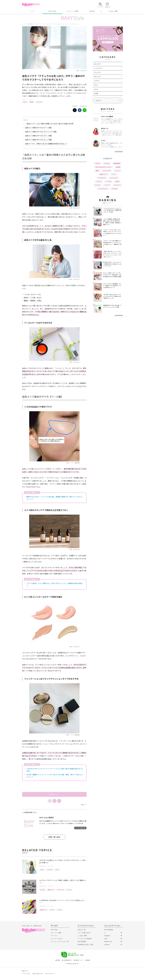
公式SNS (92, 11)
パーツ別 (108, 181)
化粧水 (117, 181)
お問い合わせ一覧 (37, 974)
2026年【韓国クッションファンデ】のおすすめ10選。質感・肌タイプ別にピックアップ (55, 776)
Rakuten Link (108, 942)
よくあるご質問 (113, 11)
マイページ (54, 936)
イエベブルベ (114, 178)
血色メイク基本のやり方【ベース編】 (39, 128)
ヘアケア (96, 81)
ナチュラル (39, 102)
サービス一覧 (26, 974)
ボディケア (97, 77)
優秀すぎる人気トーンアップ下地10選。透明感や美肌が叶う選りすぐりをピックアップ (55, 498)
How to (25, 102)
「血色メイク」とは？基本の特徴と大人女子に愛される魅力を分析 (49, 124)
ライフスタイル (103, 189)
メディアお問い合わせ (84, 933)
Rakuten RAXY (31, 5)
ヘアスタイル (102, 178)
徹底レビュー (51, 890)
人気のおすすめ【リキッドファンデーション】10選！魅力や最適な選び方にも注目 (55, 770)
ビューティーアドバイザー (59, 942)
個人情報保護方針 (67, 960)
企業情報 (57, 960)
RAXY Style (52, 11)
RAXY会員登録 (109, 930)
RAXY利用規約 (82, 942)
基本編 (32, 102)
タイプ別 (114, 189)
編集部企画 (117, 163)
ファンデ (107, 185)
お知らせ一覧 (81, 930)
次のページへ (54, 794)
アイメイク (30, 99)
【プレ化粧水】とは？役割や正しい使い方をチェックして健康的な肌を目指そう (55, 585)
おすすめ (42, 890)
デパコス (69, 890)
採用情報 (88, 960)
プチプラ (52, 910)
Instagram (107, 936)
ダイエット (117, 185)
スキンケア (97, 64)
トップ (32, 11)
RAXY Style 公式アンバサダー (104, 167)
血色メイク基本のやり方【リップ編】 (39, 140)
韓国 (97, 171)
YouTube (107, 945)
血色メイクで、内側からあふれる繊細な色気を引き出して (46, 144)
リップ (114, 174)
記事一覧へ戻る (54, 837)
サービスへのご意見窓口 (85, 939)
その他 (96, 93)
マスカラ (60, 910)
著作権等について (78, 960)
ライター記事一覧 (80, 828)
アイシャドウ (61, 890)
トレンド (117, 171)
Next (83, 805)
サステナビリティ (50, 974)
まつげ (57, 870)
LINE (106, 939)
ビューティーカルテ (57, 939)
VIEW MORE (118, 152)
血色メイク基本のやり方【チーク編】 (39, 136)
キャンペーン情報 (72, 11)
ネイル (96, 85)
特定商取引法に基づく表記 (85, 945)
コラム (96, 89)
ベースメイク (98, 68)
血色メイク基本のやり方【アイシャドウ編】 (41, 132)
